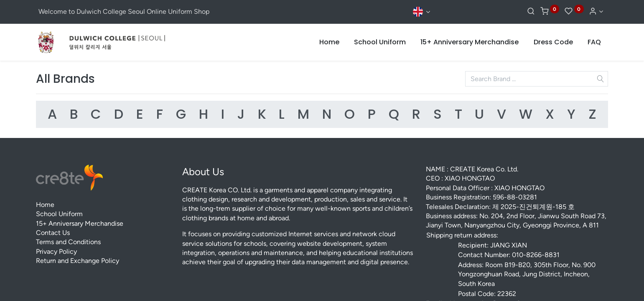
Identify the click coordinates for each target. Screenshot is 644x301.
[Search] (531, 11)
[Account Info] (596, 11)
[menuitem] (329, 42)
